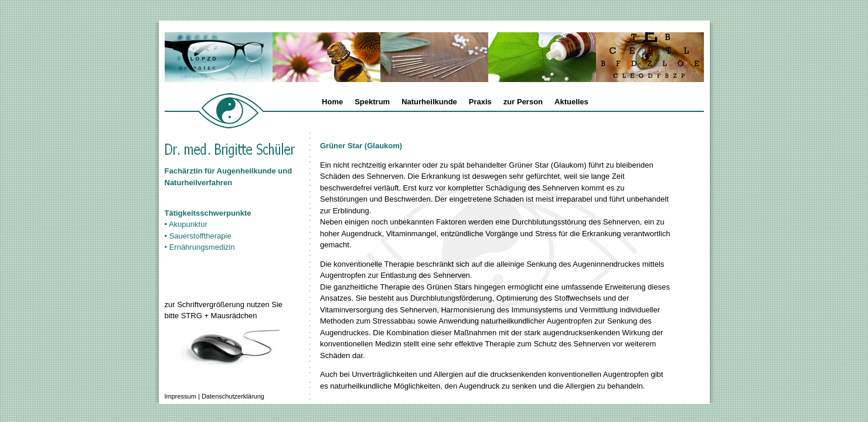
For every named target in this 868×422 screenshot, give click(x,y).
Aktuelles (571, 102)
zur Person (523, 102)
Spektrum (372, 102)
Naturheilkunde (429, 102)
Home (332, 102)
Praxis (480, 102)
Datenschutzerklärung (233, 396)
